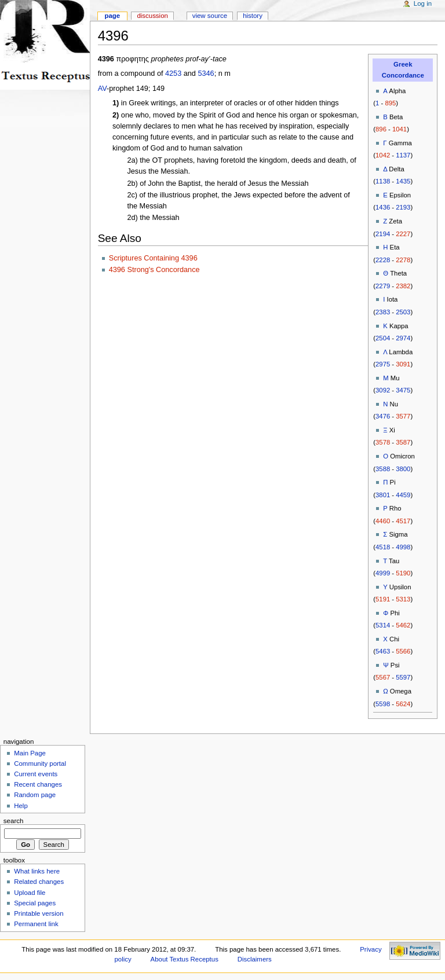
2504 (383, 338)
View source (210, 16)
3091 (403, 364)
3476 (383, 416)
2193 (403, 207)
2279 (383, 286)
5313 (403, 599)
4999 (383, 573)
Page (112, 16)
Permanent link (36, 924)
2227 (403, 234)
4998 (403, 547)
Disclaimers (255, 959)
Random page (35, 795)
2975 (383, 364)
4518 (383, 547)
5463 (383, 651)
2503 (403, 312)
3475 (403, 390)
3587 (403, 442)
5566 (403, 651)
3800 (403, 469)
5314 (383, 625)
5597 (403, 677)
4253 (173, 74)
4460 (383, 521)
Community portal (40, 764)
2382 (403, 286)
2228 (383, 260)
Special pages (35, 903)
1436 (383, 207)
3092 (383, 390)
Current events (36, 774)
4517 (403, 521)
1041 (400, 129)
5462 (403, 625)
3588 (383, 469)
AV (102, 89)
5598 (383, 704)
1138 (383, 181)
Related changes (39, 882)
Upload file (30, 893)
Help (21, 806)
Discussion (152, 16)
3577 (403, 416)
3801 (383, 495)
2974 (403, 338)
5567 (383, 677)
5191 (383, 599)
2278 (403, 260)
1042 (383, 155)
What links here (37, 871)
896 (381, 129)
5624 (403, 704)
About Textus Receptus (185, 959)
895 (390, 103)
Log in (423, 3)
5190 (403, 573)
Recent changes (38, 784)
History (253, 16)
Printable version (39, 913)
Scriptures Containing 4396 (153, 258)
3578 (383, 442)
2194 (383, 234)
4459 (403, 495)
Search (14, 821)
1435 (403, 181)
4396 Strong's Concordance (154, 270)
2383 (383, 312)
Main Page (30, 753)
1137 (403, 155)
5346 (206, 74)
